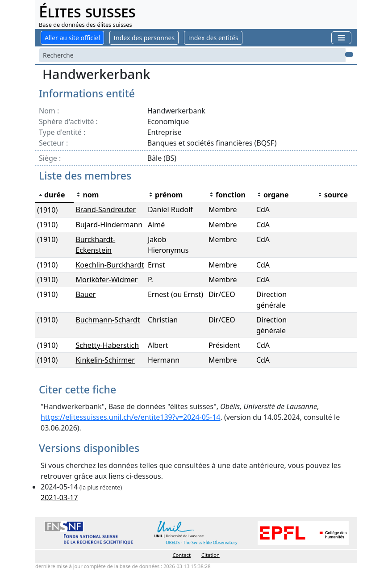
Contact (182, 555)
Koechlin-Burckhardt (110, 265)
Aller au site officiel (72, 38)
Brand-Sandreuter (106, 209)
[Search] (192, 55)
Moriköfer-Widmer (106, 280)
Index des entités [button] (213, 38)
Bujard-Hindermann (109, 225)
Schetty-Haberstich (107, 345)
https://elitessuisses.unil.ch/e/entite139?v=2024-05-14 (131, 417)
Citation (211, 555)
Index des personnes (144, 38)
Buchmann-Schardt (108, 320)
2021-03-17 (59, 498)
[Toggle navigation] (341, 38)
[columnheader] (54, 195)
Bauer (85, 294)
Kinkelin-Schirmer (105, 360)
